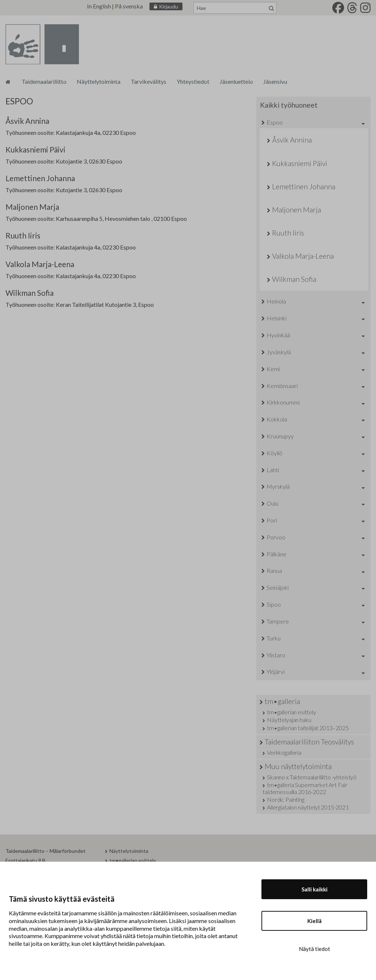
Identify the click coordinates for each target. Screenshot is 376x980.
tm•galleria (282, 701)
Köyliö (274, 453)
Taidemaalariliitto (44, 81)
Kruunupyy (280, 436)
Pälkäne (276, 554)
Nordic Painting (286, 799)
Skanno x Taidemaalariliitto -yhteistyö (312, 777)
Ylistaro (276, 655)
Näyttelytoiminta (99, 81)
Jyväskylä (279, 352)
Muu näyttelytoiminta (298, 766)
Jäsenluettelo (236, 81)
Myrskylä (278, 486)
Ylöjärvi (276, 672)
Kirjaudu (169, 6)
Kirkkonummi (283, 402)
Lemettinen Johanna (40, 178)
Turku (274, 638)
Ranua (274, 570)
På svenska (129, 6)
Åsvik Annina (27, 121)
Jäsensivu (275, 81)
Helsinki (276, 318)
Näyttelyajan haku (289, 720)
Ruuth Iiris (23, 235)
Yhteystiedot (193, 81)
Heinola (276, 301)
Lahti (273, 470)
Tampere (278, 621)
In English (99, 6)
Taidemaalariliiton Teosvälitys (309, 742)
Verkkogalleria (284, 752)
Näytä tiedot (314, 949)
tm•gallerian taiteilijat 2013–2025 (308, 728)
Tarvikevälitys (149, 81)
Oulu (272, 503)
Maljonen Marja (32, 207)
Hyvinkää (278, 335)
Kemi (273, 369)
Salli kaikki (314, 889)
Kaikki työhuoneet (289, 105)
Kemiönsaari (282, 386)
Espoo (275, 122)
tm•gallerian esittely (292, 712)
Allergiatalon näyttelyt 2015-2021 (308, 807)
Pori (272, 520)
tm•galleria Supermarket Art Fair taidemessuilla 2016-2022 (305, 788)
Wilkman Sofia (30, 293)
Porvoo (276, 537)
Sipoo (274, 604)
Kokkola (277, 419)
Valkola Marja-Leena (40, 264)
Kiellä (314, 921)
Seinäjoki (278, 587)
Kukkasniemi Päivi (35, 149)
